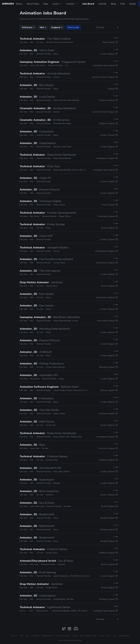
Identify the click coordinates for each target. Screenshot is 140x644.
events (75, 636)
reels (21, 636)
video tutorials (48, 636)
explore (14, 636)
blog (94, 636)
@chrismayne (83, 19)
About (132, 4)
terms (109, 636)
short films (35, 636)
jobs (82, 636)
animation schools (63, 636)
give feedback (124, 636)
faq (115, 636)
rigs (27, 636)
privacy (101, 636)
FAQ (123, 4)
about (88, 636)
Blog (113, 4)
